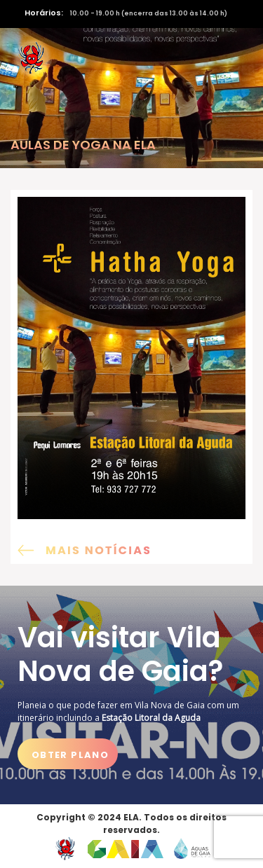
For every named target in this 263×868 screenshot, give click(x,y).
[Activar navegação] (233, 58)
